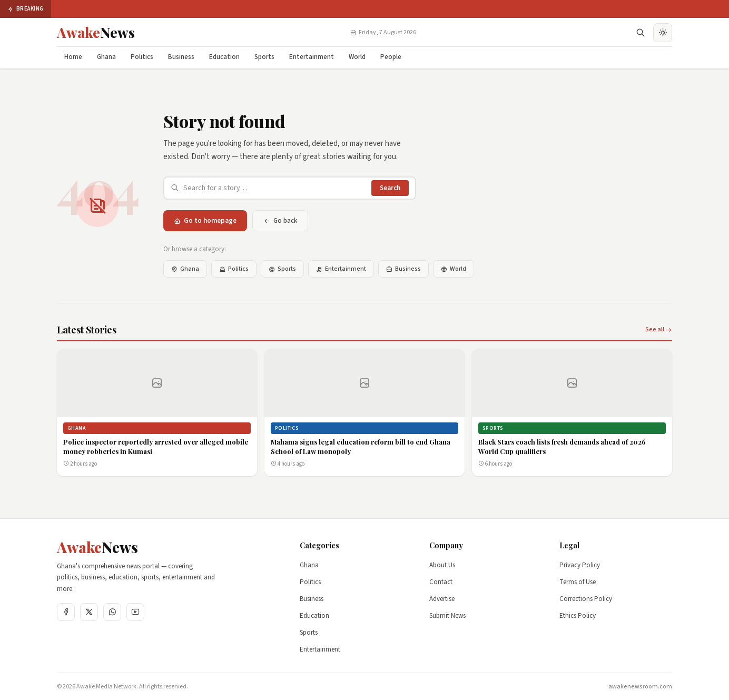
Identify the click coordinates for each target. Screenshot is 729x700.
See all (659, 329)
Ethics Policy (578, 616)
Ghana (106, 57)
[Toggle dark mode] (663, 33)
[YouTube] (135, 612)
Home (73, 57)
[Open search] (641, 33)
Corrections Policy (586, 599)
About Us (442, 565)
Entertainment (312, 57)
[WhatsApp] (112, 612)
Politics (142, 57)
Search (390, 188)
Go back (280, 221)
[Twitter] (89, 612)
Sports (264, 57)
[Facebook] (66, 612)
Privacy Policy (580, 565)
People (391, 57)
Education (224, 57)
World (357, 57)
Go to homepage (205, 221)
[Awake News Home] (96, 33)
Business (181, 57)
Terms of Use (578, 582)
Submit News (447, 616)
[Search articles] (275, 188)
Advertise (442, 599)
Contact (441, 582)
